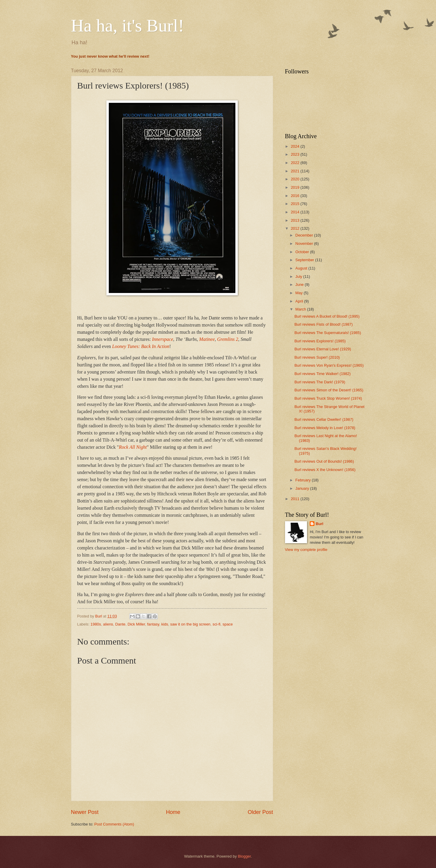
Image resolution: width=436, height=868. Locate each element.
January (303, 488)
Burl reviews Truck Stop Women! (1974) (328, 398)
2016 (295, 196)
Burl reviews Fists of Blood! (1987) (324, 324)
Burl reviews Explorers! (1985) (320, 341)
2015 (295, 204)
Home (173, 812)
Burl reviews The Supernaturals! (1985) (328, 333)
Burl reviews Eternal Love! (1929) (323, 349)
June (300, 285)
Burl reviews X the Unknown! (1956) (325, 470)
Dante (120, 624)
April (300, 301)
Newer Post (85, 812)
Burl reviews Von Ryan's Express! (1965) (329, 365)
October (303, 252)
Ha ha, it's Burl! (128, 26)
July (299, 277)
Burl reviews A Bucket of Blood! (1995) (327, 316)
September (305, 260)
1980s (96, 624)
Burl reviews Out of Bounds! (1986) (324, 461)
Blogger (244, 856)
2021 (295, 171)
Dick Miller (136, 624)
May (300, 293)
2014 (295, 212)
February (304, 480)
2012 (295, 228)
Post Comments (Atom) (114, 824)
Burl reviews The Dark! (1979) (320, 382)
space (228, 624)
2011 (295, 499)
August (302, 268)
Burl (319, 524)
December (305, 235)
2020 (295, 179)
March (301, 309)
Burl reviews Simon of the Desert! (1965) (329, 390)
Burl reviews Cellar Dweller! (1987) (324, 419)
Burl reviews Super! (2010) (317, 357)
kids (165, 624)
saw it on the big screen (190, 624)
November (305, 244)
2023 (295, 154)
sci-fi (216, 624)
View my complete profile (306, 550)
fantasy (153, 624)
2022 (295, 163)
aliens (108, 624)
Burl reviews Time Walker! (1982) (323, 374)
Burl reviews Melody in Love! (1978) (325, 428)
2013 (295, 220)
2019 (295, 187)
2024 (295, 146)
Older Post (260, 812)
